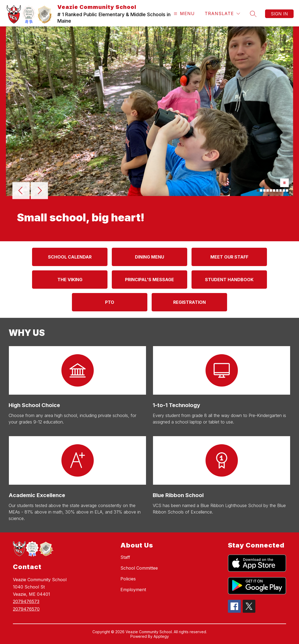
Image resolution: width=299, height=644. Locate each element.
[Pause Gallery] (284, 183)
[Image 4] (268, 190)
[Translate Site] (222, 14)
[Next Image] (39, 191)
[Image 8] (281, 190)
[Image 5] (271, 190)
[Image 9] (284, 190)
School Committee (139, 568)
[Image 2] (261, 190)
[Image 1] (258, 190)
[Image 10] (287, 190)
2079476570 (26, 609)
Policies (128, 579)
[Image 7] (277, 190)
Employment (133, 590)
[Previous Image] (21, 191)
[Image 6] (274, 190)
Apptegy (161, 636)
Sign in (279, 14)
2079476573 (26, 601)
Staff (125, 557)
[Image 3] (264, 190)
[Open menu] (184, 14)
